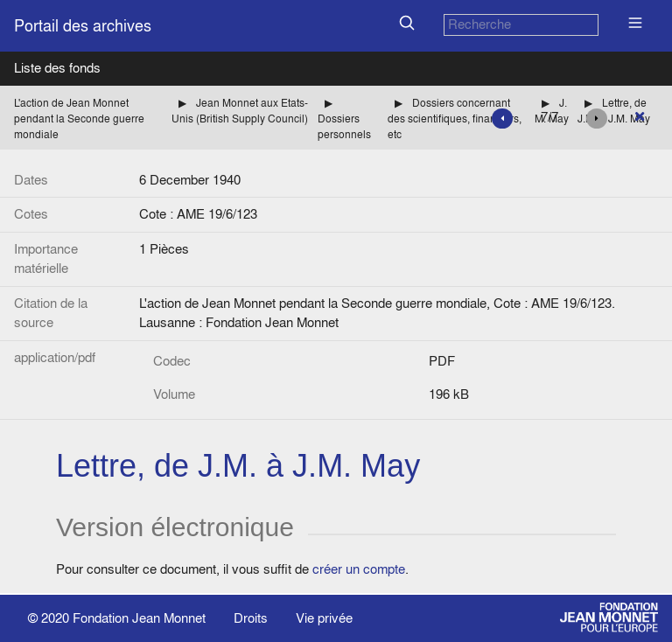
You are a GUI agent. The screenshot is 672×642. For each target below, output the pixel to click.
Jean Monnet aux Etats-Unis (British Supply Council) (240, 111)
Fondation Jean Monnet (139, 618)
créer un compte (359, 569)
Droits (251, 618)
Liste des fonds (57, 68)
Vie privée (324, 618)
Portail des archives (83, 26)
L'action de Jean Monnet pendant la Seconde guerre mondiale (79, 119)
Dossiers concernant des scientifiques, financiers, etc (455, 119)
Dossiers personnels (344, 126)
